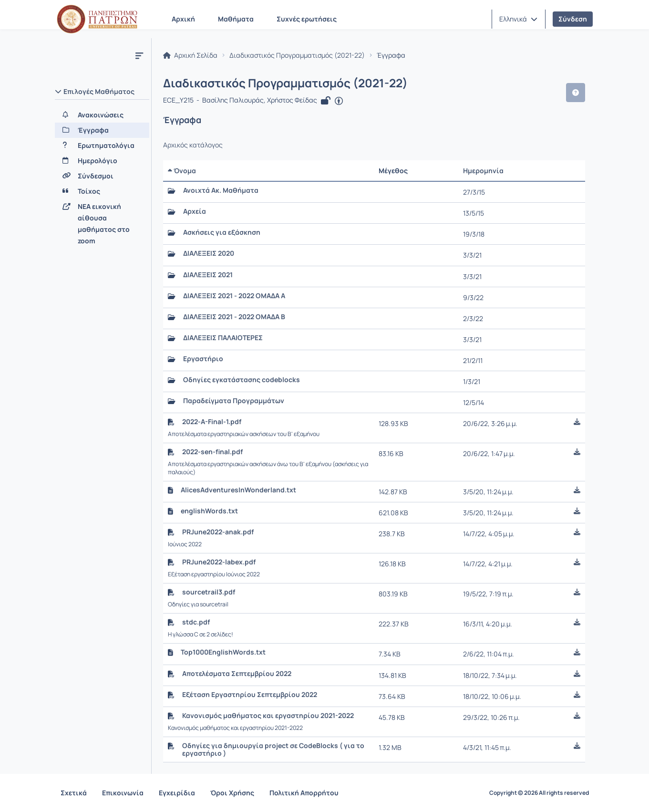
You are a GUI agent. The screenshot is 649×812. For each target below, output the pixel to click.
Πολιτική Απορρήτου (304, 793)
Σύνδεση (573, 19)
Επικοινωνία (123, 793)
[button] (518, 19)
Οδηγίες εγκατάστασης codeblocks (242, 380)
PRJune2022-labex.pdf (219, 562)
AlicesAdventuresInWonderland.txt (238, 490)
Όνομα (182, 171)
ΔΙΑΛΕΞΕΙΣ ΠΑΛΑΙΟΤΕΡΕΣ (223, 338)
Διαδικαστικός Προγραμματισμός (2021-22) (297, 55)
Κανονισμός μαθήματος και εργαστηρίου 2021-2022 (268, 716)
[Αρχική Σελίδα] (97, 19)
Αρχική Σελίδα (190, 55)
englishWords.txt (209, 511)
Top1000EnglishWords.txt (223, 652)
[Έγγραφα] (102, 130)
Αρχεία (195, 211)
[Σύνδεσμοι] (102, 176)
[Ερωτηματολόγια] (102, 146)
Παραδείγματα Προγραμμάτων (234, 401)
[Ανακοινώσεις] (102, 115)
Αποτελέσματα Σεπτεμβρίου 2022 (237, 674)
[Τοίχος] (102, 191)
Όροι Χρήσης (232, 793)
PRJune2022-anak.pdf (218, 532)
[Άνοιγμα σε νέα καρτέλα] (339, 101)
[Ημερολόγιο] (102, 161)
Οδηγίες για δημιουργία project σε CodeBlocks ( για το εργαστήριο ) (273, 750)
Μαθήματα (236, 19)
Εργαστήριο (203, 359)
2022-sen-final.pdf (212, 452)
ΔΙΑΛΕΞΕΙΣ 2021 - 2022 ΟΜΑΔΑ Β (234, 317)
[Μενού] (139, 55)
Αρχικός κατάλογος (193, 145)
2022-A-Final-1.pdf (212, 422)
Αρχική (183, 19)
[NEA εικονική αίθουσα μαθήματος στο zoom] (102, 224)
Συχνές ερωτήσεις (307, 19)
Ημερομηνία (483, 171)
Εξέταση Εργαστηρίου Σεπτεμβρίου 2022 (250, 695)
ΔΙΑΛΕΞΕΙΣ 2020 (209, 253)
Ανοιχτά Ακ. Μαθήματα (221, 190)
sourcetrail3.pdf (209, 592)
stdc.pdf (196, 622)
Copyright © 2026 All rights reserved (539, 793)
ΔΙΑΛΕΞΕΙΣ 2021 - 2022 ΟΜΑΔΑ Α (234, 296)
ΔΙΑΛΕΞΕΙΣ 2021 (208, 275)
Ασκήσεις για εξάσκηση (222, 232)
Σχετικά (74, 793)
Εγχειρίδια (177, 793)
